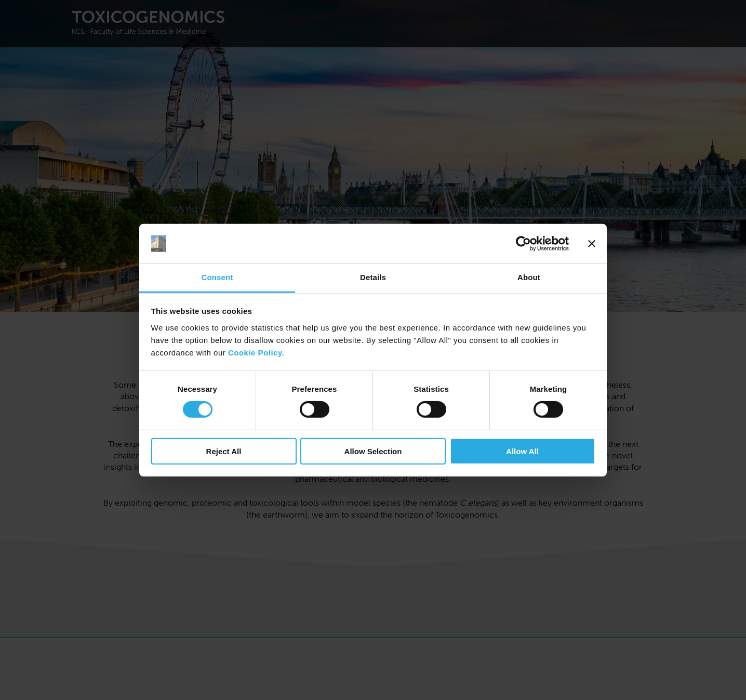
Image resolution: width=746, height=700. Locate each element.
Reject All (224, 451)
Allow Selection (373, 451)
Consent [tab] (217, 277)
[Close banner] (592, 244)
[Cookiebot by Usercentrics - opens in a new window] (523, 244)
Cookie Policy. (256, 353)
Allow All (522, 451)
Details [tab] (373, 277)
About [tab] (529, 277)
